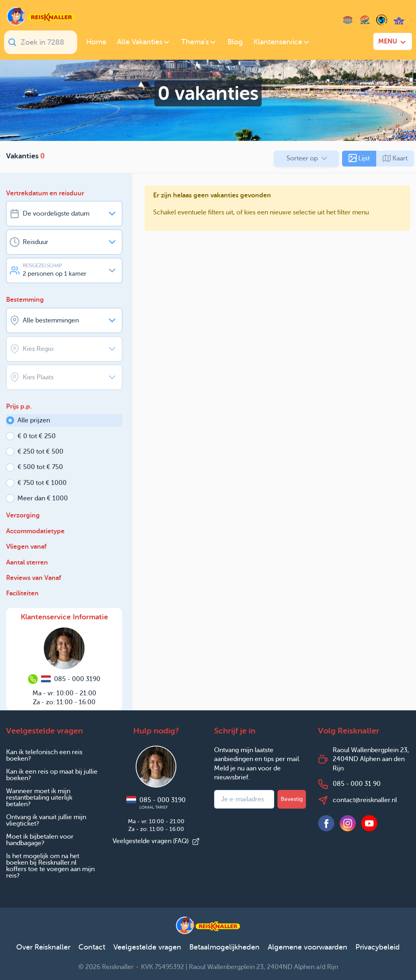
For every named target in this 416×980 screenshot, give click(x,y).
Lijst (359, 158)
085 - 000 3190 (156, 803)
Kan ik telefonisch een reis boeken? (44, 755)
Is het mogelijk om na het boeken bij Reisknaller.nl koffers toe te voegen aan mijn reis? (50, 866)
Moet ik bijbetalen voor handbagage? (40, 840)
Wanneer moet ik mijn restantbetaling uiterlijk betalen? (39, 797)
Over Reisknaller (43, 947)
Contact (92, 947)
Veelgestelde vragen (147, 947)
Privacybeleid (378, 947)
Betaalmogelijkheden (224, 947)
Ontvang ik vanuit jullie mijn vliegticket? (46, 820)
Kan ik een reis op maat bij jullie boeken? (52, 775)
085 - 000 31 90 (357, 784)
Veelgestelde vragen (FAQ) (156, 841)
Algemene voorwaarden (308, 947)
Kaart (395, 158)
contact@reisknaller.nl (365, 800)
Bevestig (292, 799)
